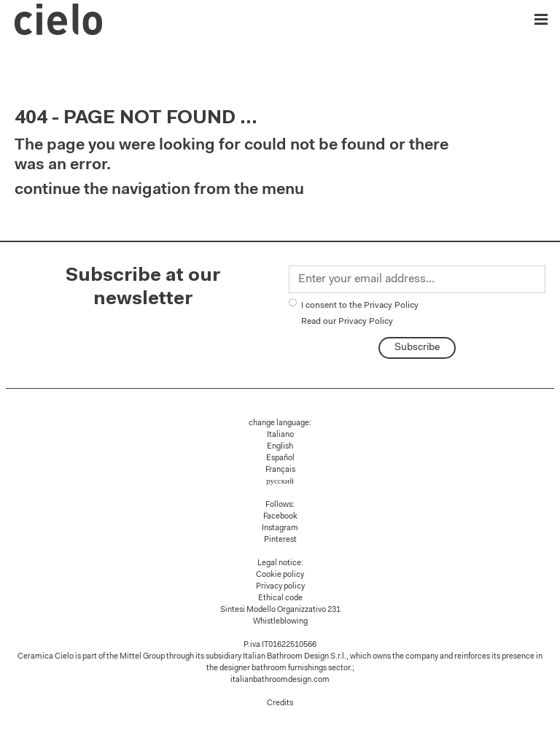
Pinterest (280, 540)
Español (280, 458)
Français (280, 470)
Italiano (280, 435)
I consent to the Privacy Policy (360, 314)
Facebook (280, 517)
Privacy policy (280, 587)
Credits (280, 703)
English (280, 447)
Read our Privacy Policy (347, 322)
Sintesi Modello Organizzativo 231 (280, 610)
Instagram (280, 528)
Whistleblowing (280, 622)
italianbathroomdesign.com (280, 680)
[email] (417, 279)
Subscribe (417, 348)
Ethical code (280, 598)
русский (280, 482)
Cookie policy (280, 575)
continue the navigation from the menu (159, 190)
